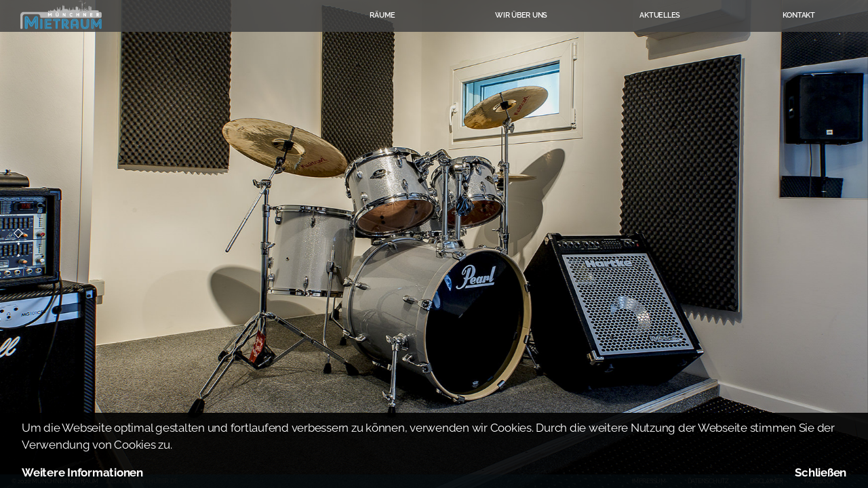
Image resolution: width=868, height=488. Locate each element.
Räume (382, 15)
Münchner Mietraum (61, 15)
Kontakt (799, 15)
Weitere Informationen (82, 472)
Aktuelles (660, 15)
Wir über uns (521, 15)
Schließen (821, 472)
